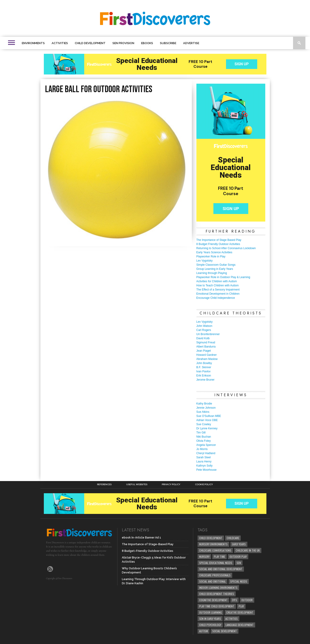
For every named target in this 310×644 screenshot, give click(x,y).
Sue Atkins (203, 412)
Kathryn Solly (205, 466)
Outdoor (247, 600)
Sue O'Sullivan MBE (209, 416)
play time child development (217, 606)
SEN (239, 563)
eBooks (147, 43)
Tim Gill (201, 433)
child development (211, 538)
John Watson (204, 326)
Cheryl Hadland (206, 453)
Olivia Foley (204, 441)
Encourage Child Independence (216, 298)
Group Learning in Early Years (215, 269)
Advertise (191, 43)
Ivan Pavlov (204, 371)
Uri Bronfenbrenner (208, 334)
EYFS (235, 600)
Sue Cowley (204, 424)
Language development (240, 625)
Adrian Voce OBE (207, 420)
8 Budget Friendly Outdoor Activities (218, 244)
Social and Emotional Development (221, 569)
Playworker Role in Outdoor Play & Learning (223, 277)
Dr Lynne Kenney (207, 428)
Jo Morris (202, 449)
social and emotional (212, 581)
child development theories (217, 594)
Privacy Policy (171, 484)
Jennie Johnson (206, 408)
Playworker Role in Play (211, 256)
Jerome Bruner (205, 380)
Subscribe (168, 43)
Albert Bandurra (206, 347)
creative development (240, 612)
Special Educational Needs (216, 563)
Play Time (219, 557)
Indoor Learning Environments (218, 588)
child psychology (210, 625)
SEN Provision (123, 43)
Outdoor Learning (211, 612)
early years (239, 544)
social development (225, 631)
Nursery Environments (213, 544)
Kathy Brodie (204, 404)
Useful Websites (137, 484)
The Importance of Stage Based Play (219, 240)
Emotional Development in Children (218, 294)
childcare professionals (215, 575)
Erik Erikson (204, 376)
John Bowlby (204, 363)
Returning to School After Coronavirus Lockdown (226, 248)
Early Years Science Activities (214, 252)
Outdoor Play (238, 557)
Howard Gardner (207, 355)
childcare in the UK (248, 550)
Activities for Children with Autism (217, 281)
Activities (60, 43)
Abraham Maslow (207, 359)
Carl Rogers (204, 330)
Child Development (90, 43)
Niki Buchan (204, 437)
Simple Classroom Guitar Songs (216, 265)
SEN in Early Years (210, 619)
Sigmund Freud (206, 342)
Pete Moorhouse (207, 470)
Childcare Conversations (215, 550)
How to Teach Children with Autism (218, 285)
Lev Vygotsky (205, 261)
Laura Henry (204, 462)
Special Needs (239, 581)
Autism (204, 631)
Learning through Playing (212, 273)
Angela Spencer (206, 445)
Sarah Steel (204, 457)
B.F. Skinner (204, 367)
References (104, 484)
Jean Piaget (204, 351)
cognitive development (213, 600)
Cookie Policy (204, 484)
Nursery (204, 557)
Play (241, 606)
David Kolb (203, 338)
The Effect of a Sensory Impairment (218, 290)
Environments (33, 43)
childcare (233, 538)
